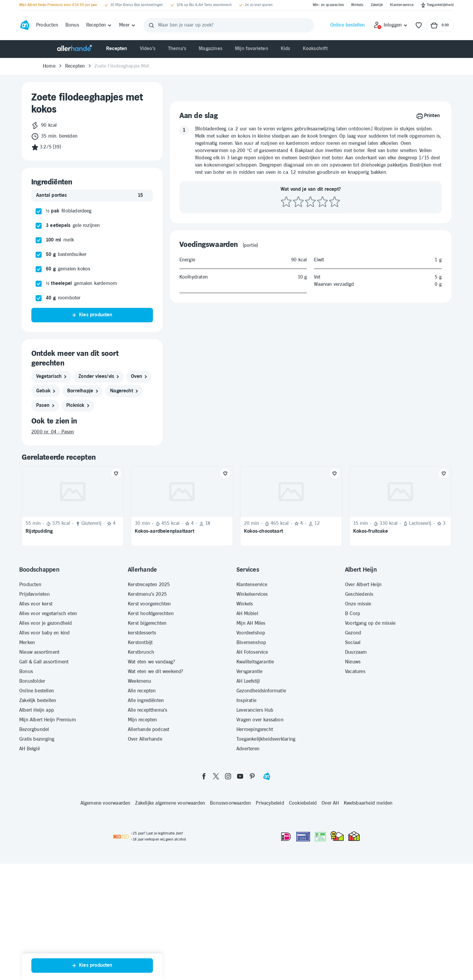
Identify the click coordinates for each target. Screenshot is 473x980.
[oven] (139, 377)
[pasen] (45, 406)
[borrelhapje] (83, 391)
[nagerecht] (124, 391)
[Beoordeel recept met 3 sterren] (310, 405)
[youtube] (240, 837)
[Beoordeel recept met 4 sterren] (322, 405)
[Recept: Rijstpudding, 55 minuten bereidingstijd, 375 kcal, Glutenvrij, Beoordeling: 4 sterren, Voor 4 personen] (73, 567)
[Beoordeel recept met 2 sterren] (298, 405)
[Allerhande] (75, 49)
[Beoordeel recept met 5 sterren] (335, 405)
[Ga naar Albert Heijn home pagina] (25, 25)
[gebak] (46, 391)
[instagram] (228, 837)
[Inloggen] (391, 25)
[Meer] (127, 25)
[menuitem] (117, 49)
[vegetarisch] (51, 377)
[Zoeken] (151, 25)
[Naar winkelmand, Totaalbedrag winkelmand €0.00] (440, 25)
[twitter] (216, 837)
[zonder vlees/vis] (99, 377)
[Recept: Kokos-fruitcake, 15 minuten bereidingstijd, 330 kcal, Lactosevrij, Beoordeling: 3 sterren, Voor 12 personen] (400, 567)
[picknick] (78, 406)
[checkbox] (39, 211)
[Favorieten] (419, 25)
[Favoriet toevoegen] (116, 534)
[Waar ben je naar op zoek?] (229, 25)
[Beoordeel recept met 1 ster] (286, 405)
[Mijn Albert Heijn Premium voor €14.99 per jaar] (58, 5)
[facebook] (204, 837)
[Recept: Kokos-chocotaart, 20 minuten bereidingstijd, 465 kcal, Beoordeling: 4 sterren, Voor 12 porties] (291, 567)
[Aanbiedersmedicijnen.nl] (320, 897)
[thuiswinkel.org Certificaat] (337, 897)
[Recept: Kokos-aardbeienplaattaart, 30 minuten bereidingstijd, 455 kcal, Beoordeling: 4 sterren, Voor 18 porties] (182, 567)
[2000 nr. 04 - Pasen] (92, 432)
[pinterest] (252, 837)
